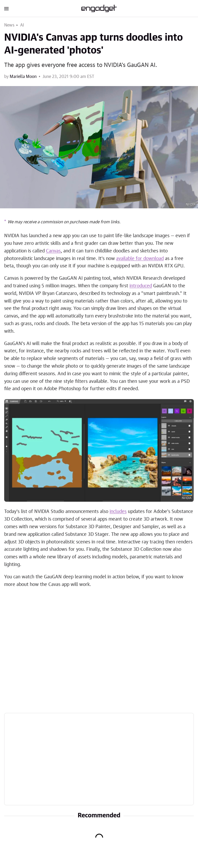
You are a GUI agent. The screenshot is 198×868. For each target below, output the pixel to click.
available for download (140, 259)
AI (22, 25)
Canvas (53, 251)
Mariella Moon (23, 77)
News (9, 25)
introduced (141, 286)
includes (118, 512)
